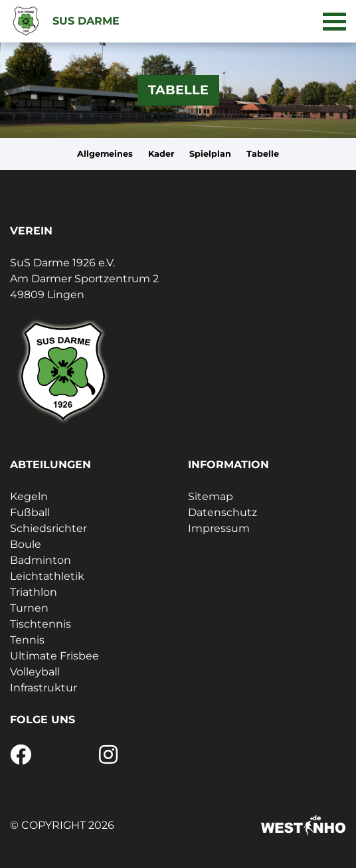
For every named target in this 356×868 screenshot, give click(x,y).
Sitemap (211, 496)
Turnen (29, 608)
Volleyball (35, 672)
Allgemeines (105, 154)
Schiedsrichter (48, 528)
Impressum (219, 528)
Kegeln (29, 496)
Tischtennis (41, 624)
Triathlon (34, 592)
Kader (161, 154)
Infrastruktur (44, 688)
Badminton (41, 560)
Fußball (30, 512)
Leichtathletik (47, 576)
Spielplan (210, 154)
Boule (26, 544)
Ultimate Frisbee (54, 656)
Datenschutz (222, 512)
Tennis (27, 640)
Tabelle (263, 154)
